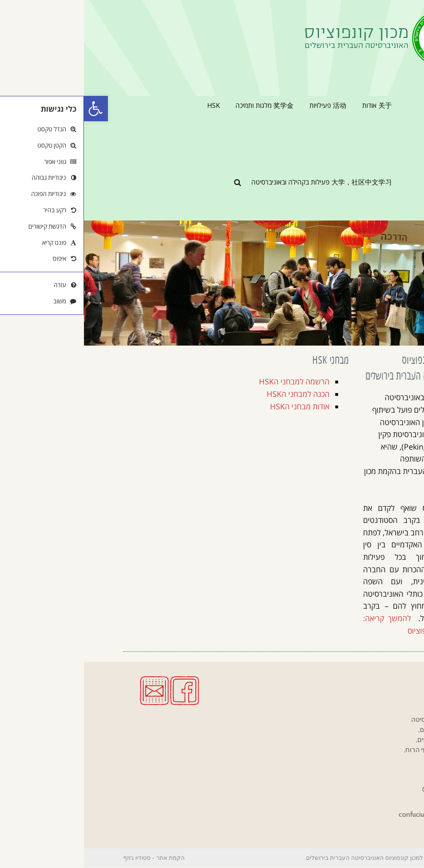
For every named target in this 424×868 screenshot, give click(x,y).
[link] (12, 109)
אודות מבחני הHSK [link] (216, 406)
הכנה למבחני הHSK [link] (214, 394)
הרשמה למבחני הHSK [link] (210, 382)
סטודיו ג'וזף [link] (53, 858)
